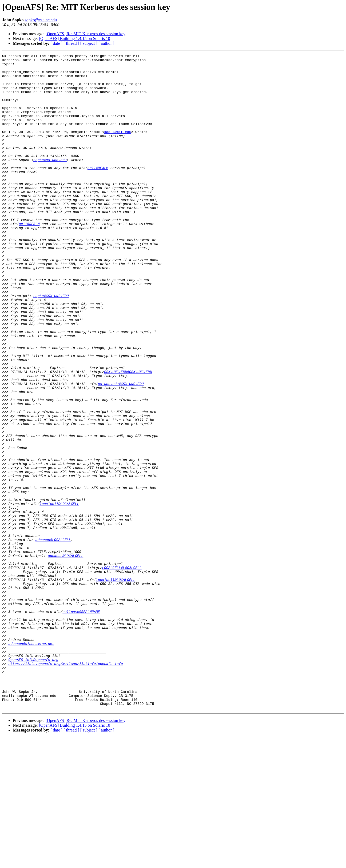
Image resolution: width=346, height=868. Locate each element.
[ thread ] (71, 43)
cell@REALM (98, 191)
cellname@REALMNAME (81, 724)
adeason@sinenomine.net (31, 762)
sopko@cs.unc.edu (41, 20)
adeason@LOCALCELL (53, 637)
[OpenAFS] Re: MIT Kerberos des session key (85, 34)
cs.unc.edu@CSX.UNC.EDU (121, 450)
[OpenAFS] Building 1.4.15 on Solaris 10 (75, 39)
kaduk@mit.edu (118, 148)
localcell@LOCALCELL (59, 594)
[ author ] (106, 43)
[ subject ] (89, 43)
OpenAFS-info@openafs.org (33, 781)
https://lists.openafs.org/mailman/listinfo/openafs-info (65, 786)
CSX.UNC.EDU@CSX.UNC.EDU (128, 436)
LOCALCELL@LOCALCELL (122, 671)
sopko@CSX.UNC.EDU (51, 344)
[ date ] (56, 43)
